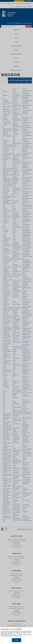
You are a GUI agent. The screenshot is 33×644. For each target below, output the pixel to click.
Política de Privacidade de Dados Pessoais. (22, 634)
